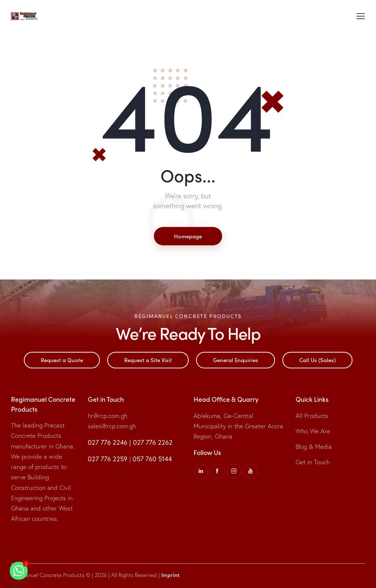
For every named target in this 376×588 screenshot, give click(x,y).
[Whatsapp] (19, 571)
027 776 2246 (108, 442)
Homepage (188, 236)
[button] (361, 16)
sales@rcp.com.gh (112, 426)
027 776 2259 (108, 459)
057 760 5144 (152, 459)
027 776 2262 (153, 442)
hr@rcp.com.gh (108, 416)
